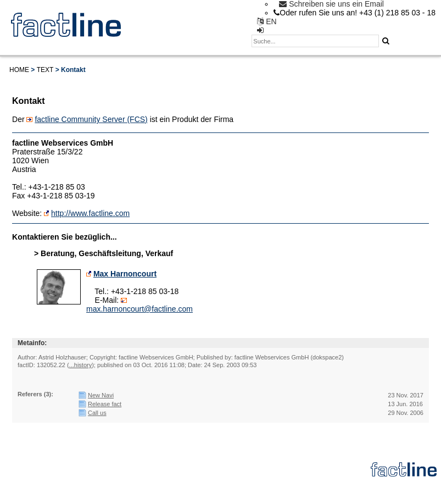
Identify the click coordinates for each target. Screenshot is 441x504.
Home (19, 70)
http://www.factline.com (90, 213)
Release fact (105, 404)
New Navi (101, 395)
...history (81, 365)
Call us (97, 413)
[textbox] (315, 41)
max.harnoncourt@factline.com (139, 309)
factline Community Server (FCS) (91, 119)
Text (45, 70)
